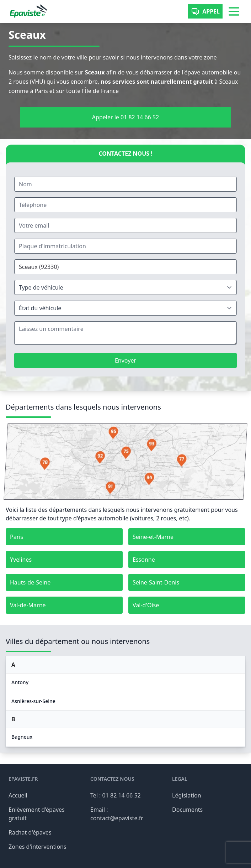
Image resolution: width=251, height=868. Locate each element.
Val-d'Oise (146, 605)
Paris (17, 537)
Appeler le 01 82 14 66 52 (125, 117)
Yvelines (21, 560)
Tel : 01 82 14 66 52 (116, 795)
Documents (187, 810)
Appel (205, 11)
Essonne (144, 560)
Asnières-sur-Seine (33, 701)
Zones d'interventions (38, 847)
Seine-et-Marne (153, 537)
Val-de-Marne (28, 605)
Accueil (18, 795)
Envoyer (125, 360)
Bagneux (22, 737)
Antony (20, 682)
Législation (187, 795)
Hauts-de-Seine (30, 582)
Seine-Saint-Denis (156, 582)
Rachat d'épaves (30, 832)
